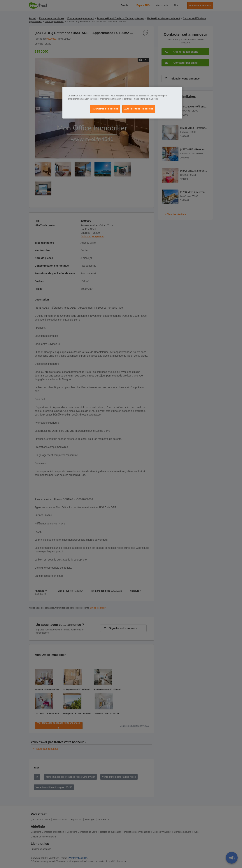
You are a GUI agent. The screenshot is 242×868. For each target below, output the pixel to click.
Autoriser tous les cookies (139, 109)
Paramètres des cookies (105, 109)
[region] (122, 103)
